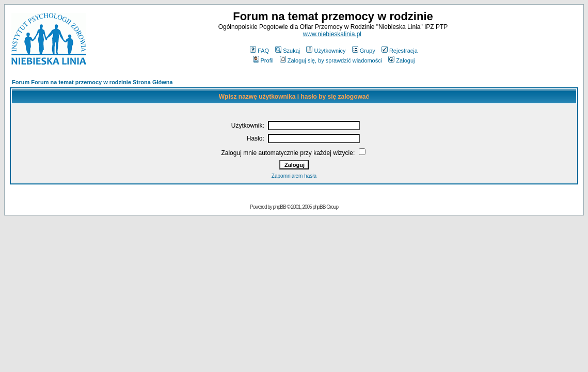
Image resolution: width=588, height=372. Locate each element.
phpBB (280, 207)
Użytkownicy (326, 51)
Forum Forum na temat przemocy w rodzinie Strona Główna (92, 82)
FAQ (259, 51)
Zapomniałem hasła (294, 176)
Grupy (364, 51)
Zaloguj (401, 60)
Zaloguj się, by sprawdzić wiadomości (331, 60)
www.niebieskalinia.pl (332, 34)
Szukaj (288, 51)
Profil (263, 60)
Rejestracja (400, 51)
